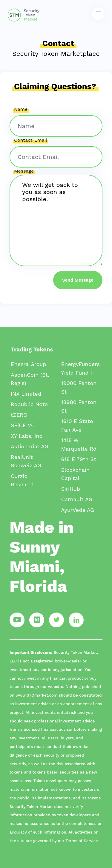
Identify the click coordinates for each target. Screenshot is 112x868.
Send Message (78, 280)
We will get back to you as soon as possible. (56, 220)
